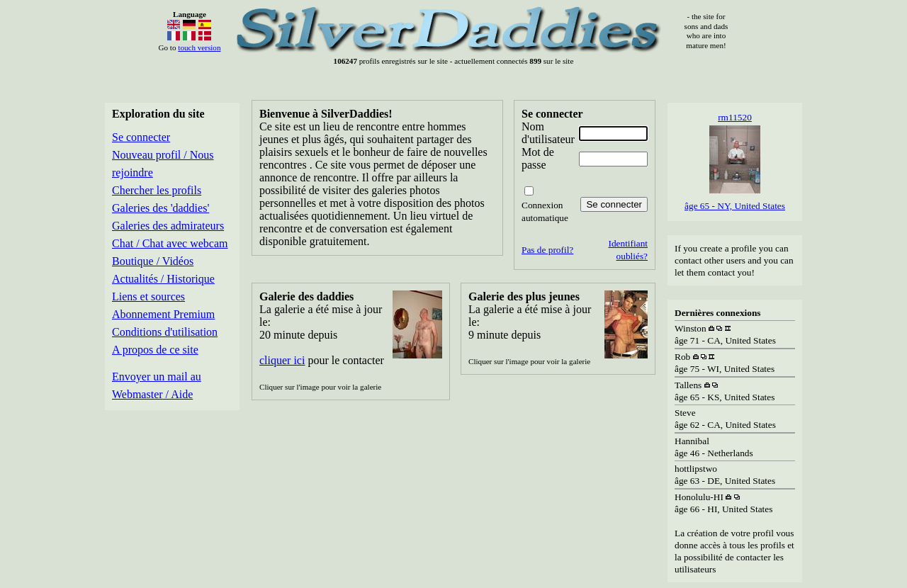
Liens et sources (148, 296)
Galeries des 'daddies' (160, 208)
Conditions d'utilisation (165, 332)
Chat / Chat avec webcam (170, 243)
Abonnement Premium (163, 314)
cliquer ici (282, 360)
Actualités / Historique (163, 279)
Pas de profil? (547, 250)
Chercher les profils (157, 190)
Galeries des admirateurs (168, 226)
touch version (199, 47)
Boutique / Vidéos (153, 261)
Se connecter (141, 137)
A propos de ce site (155, 350)
